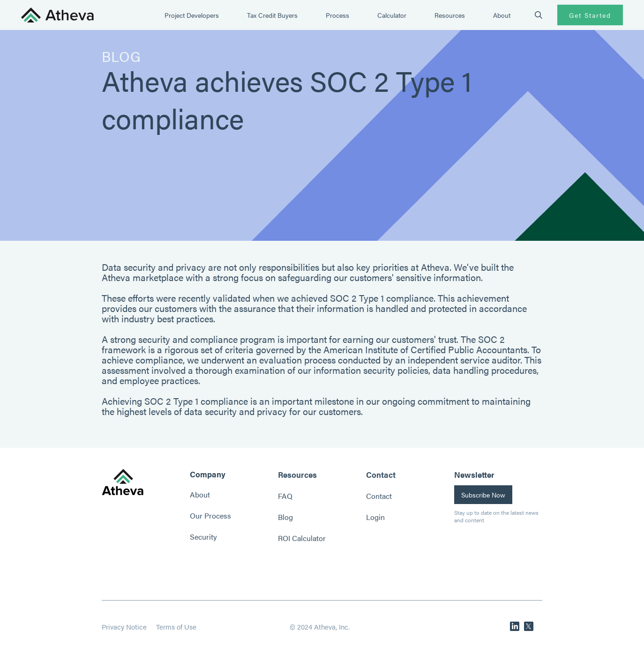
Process (337, 15)
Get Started (590, 15)
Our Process (210, 516)
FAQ (285, 496)
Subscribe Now (483, 495)
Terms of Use (176, 627)
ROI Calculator (302, 538)
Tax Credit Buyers (272, 15)
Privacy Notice (124, 627)
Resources (450, 15)
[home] (57, 15)
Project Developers (192, 15)
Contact (379, 496)
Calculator (392, 15)
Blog (285, 517)
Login (375, 517)
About (502, 15)
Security (203, 537)
